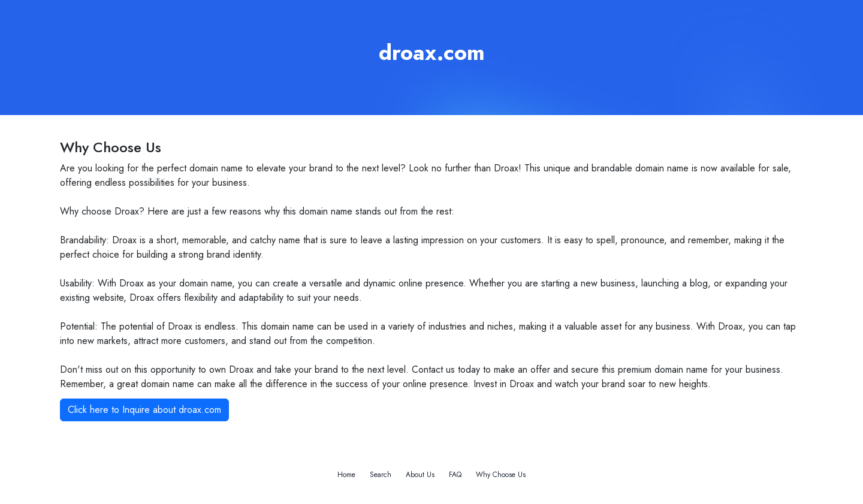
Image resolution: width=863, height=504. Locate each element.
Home (346, 475)
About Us (420, 475)
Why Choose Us (501, 475)
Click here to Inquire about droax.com (144, 410)
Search (381, 475)
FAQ (455, 475)
